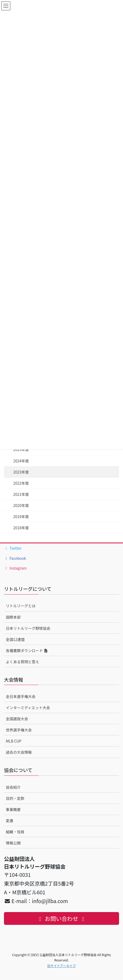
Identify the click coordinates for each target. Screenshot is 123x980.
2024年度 (21, 461)
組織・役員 (15, 832)
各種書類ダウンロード (27, 651)
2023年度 (21, 472)
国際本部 (13, 617)
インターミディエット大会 (28, 708)
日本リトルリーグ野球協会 (28, 628)
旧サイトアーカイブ (61, 966)
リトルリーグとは (21, 606)
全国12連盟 (15, 639)
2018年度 (21, 528)
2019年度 (21, 517)
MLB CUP (14, 741)
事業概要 (13, 809)
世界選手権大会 (19, 730)
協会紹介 (13, 787)
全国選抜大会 (17, 719)
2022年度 (21, 483)
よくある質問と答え (22, 662)
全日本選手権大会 (21, 696)
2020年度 (21, 505)
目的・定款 (15, 798)
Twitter (13, 548)
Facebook (15, 558)
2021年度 (21, 494)
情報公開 (13, 843)
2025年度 (21, 449)
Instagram (15, 568)
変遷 (10, 821)
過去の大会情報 (19, 752)
